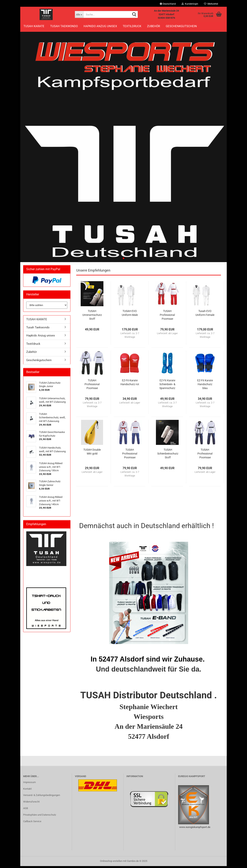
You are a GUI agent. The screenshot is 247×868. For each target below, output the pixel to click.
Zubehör (154, 26)
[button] (168, 4)
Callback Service (32, 823)
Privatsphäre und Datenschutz (40, 817)
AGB (26, 810)
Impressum (29, 784)
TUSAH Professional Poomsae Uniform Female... (167, 317)
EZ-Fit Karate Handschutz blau (205, 386)
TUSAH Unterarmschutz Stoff (92, 317)
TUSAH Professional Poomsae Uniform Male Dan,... (92, 386)
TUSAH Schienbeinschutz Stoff (168, 455)
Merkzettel (211, 4)
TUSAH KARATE (34, 26)
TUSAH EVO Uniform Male (130, 315)
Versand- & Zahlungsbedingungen (42, 797)
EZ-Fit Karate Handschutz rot (130, 384)
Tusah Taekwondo (64, 26)
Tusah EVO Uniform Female (205, 315)
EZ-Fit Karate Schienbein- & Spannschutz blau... (167, 386)
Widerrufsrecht (31, 804)
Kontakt (27, 791)
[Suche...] (79, 14)
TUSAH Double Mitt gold (92, 454)
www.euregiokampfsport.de (195, 829)
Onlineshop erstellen (111, 863)
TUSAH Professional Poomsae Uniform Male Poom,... (130, 456)
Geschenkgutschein (181, 26)
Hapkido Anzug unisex (100, 26)
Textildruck (132, 26)
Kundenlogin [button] (190, 4)
